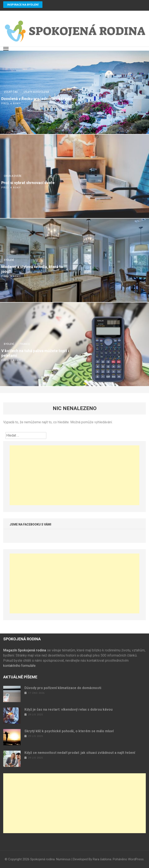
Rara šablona (102, 859)
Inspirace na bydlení (23, 5)
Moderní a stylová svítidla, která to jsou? (32, 269)
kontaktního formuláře (19, 666)
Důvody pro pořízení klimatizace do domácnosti (63, 688)
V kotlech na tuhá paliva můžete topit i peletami (35, 353)
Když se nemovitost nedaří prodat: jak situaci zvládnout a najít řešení (80, 753)
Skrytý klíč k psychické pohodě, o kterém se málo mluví (69, 731)
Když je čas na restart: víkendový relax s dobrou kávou (68, 709)
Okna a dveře (13, 176)
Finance (25, 344)
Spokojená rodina (42, 859)
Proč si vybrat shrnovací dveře (28, 183)
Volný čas (11, 92)
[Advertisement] (74, 475)
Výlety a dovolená (36, 92)
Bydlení (9, 260)
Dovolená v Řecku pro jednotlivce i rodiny (38, 99)
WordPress (136, 859)
